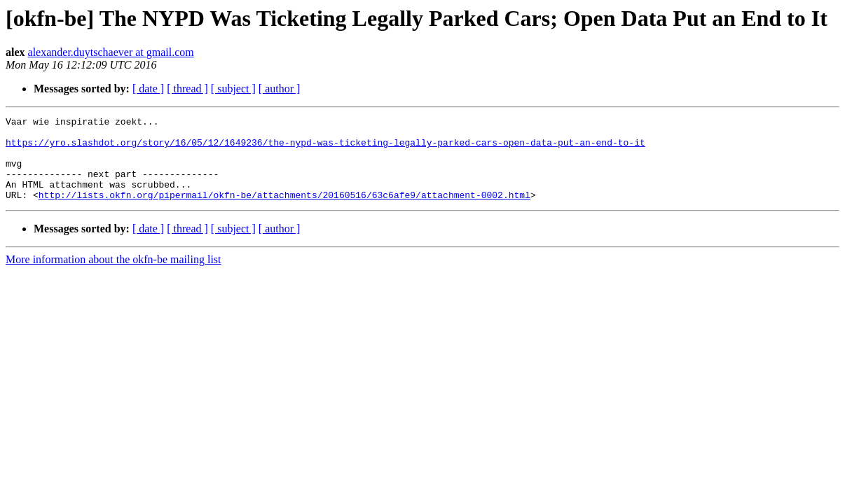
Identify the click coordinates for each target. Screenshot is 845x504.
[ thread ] (187, 89)
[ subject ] (233, 89)
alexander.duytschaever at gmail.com (111, 52)
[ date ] (148, 89)
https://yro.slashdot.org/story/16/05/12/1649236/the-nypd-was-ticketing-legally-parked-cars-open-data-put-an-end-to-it (325, 148)
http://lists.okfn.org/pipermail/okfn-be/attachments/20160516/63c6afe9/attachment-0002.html (284, 211)
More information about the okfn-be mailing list (114, 276)
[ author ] (280, 89)
